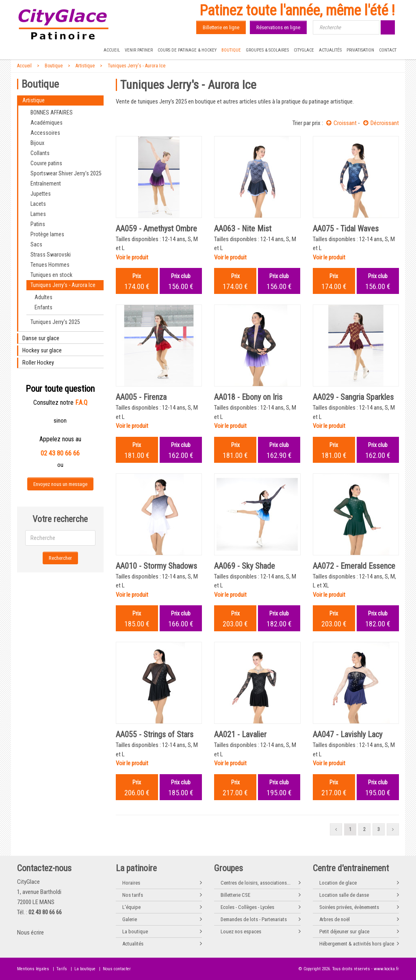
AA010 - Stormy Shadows (156, 566)
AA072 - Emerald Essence (354, 566)
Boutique (231, 50)
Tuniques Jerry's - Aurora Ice (136, 66)
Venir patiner (139, 50)
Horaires (131, 883)
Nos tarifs (133, 895)
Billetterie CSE (235, 895)
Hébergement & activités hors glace (357, 944)
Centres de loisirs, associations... (256, 883)
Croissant (341, 123)
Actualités (330, 50)
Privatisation (360, 50)
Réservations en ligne (278, 27)
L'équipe (131, 907)
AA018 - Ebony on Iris (248, 397)
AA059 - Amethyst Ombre (156, 229)
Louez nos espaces (241, 931)
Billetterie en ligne (221, 27)
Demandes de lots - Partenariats (254, 919)
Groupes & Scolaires (267, 50)
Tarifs (62, 969)
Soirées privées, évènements (349, 907)
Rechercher (60, 558)
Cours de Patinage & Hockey (187, 50)
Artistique (85, 66)
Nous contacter (117, 969)
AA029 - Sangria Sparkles (353, 397)
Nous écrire (30, 933)
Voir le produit (132, 257)
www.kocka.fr (386, 969)
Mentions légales (33, 969)
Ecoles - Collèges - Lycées (247, 907)
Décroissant (381, 123)
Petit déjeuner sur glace (344, 931)
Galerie (130, 919)
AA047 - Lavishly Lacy (348, 734)
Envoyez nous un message (60, 484)
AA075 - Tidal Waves (346, 229)
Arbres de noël (335, 919)
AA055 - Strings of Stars (155, 734)
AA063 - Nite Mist (243, 229)
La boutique (135, 931)
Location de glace (338, 883)
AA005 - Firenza (141, 397)
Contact (388, 50)
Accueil (112, 50)
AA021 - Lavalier (240, 734)
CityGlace (304, 50)
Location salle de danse (344, 895)
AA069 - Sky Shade (245, 566)
